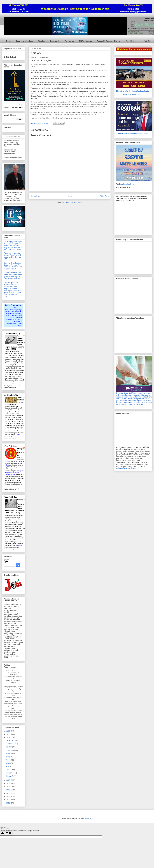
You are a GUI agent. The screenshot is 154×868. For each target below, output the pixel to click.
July (8, 757)
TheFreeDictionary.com (10, 387)
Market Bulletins (132, 41)
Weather (42, 41)
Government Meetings (24, 41)
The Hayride (69, 41)
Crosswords (55, 41)
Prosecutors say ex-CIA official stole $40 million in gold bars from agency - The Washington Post (13, 276)
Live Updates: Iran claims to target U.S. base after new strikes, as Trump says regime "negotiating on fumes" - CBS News (13, 245)
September (10, 750)
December (10, 740)
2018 (8, 796)
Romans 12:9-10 (12, 319)
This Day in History (9, 386)
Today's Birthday (9, 548)
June (8, 760)
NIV (20, 319)
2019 (8, 793)
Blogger (89, 818)
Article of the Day (9, 437)
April (8, 766)
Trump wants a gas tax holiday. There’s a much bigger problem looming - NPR (13, 256)
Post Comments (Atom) (74, 202)
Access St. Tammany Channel (109, 41)
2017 (8, 800)
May (8, 763)
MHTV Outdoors (86, 41)
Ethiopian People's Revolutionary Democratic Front (14, 473)
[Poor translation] (9, 834)
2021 (8, 787)
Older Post (104, 196)
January (9, 776)
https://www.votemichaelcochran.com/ (133, 134)
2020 (8, 790)
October (9, 747)
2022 (8, 783)
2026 (8, 731)
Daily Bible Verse (13, 305)
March (8, 770)
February (9, 773)
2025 (8, 734)
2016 (8, 803)
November (10, 744)
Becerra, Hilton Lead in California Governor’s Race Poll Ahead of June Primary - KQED (13, 266)
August (9, 753)
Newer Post (35, 196)
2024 (8, 738)
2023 (8, 780)
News (8, 41)
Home (70, 196)
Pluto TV (147, 41)
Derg (9, 461)
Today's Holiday (8, 488)
